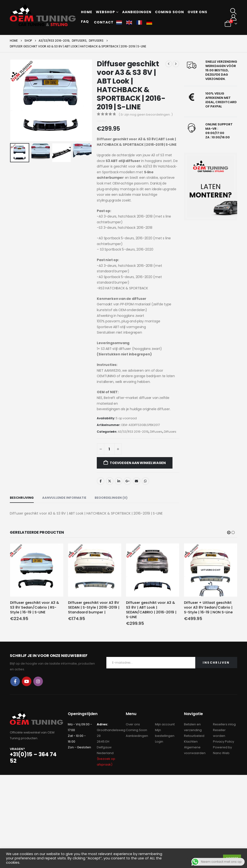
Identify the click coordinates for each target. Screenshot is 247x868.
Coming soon (169, 12)
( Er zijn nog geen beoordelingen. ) (146, 115)
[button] (233, 11)
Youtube (27, 681)
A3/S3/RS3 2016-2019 (133, 432)
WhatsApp (145, 481)
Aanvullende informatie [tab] (64, 498)
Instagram (38, 681)
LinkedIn (119, 481)
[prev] (169, 64)
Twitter (110, 481)
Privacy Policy (224, 741)
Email (137, 481)
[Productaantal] (109, 449)
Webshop (105, 12)
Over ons (197, 12)
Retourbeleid (194, 736)
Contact (104, 22)
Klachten (191, 741)
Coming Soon (136, 730)
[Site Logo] (43, 15)
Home (87, 12)
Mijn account (165, 724)
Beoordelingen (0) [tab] (111, 498)
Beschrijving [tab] (22, 498)
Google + (127, 481)
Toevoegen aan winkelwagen (138, 463)
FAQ (85, 22)
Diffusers (156, 432)
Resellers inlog (224, 724)
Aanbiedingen (137, 12)
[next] (176, 64)
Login (159, 741)
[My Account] (233, 17)
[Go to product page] (37, 570)
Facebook (101, 481)
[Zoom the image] (211, 187)
